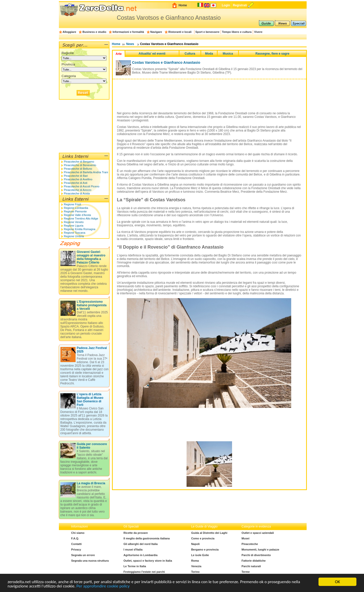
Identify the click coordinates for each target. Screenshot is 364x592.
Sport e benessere (207, 32)
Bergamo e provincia (205, 550)
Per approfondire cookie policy (103, 586)
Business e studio (94, 32)
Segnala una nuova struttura (90, 561)
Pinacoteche (250, 544)
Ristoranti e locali (180, 32)
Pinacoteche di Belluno (78, 169)
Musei (246, 538)
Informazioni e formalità (128, 32)
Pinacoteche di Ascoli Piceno (82, 186)
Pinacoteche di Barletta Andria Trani (86, 172)
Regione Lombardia (76, 208)
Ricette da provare (136, 533)
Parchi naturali (251, 566)
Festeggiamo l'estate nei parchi (144, 572)
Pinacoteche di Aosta (77, 193)
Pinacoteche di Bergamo (79, 162)
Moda (209, 54)
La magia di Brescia (91, 483)
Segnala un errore (83, 555)
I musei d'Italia (133, 550)
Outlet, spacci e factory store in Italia (148, 561)
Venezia (196, 566)
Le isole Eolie (200, 555)
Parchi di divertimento (256, 555)
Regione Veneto (74, 222)
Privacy (76, 550)
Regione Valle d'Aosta (77, 215)
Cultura (190, 54)
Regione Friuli (73, 204)
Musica (228, 54)
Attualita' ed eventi (152, 54)
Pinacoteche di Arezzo (78, 190)
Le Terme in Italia (135, 566)
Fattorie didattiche (254, 561)
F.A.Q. (75, 538)
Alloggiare (70, 32)
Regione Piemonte (75, 211)
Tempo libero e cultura (237, 32)
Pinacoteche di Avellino (78, 179)
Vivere (258, 32)
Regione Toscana (75, 233)
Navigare (156, 32)
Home (183, 5)
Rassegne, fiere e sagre (272, 54)
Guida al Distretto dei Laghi (209, 533)
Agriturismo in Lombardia (141, 555)
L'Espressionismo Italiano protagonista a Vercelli (92, 305)
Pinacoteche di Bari (76, 176)
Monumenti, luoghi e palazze (260, 550)
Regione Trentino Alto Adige (81, 218)
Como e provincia (203, 538)
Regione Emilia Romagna (80, 229)
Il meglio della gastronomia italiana (147, 538)
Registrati (240, 5)
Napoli (195, 544)
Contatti (77, 544)
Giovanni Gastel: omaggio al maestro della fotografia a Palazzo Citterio (91, 257)
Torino (195, 572)
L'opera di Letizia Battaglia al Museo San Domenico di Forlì (90, 400)
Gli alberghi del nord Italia (141, 544)
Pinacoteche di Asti (76, 183)
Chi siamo (78, 533)
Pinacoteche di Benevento (80, 165)
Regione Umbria (74, 236)
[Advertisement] (209, 92)
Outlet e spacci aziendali (258, 533)
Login (226, 5)
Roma (195, 561)
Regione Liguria (74, 226)
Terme (246, 572)
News (130, 44)
